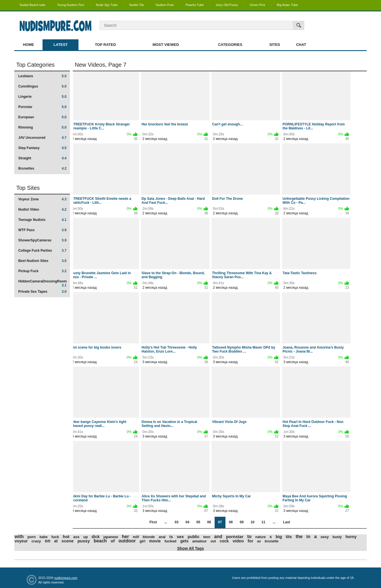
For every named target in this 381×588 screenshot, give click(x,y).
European (42, 117)
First (153, 522)
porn (32, 537)
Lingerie (42, 97)
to (249, 537)
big (279, 537)
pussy (83, 541)
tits (289, 537)
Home (28, 45)
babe (44, 537)
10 (252, 522)
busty (337, 537)
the (299, 537)
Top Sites (28, 188)
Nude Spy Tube (107, 5)
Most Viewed (166, 45)
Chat (301, 45)
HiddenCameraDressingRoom (43, 283)
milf (136, 537)
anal (162, 537)
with (19, 537)
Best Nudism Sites (42, 261)
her (125, 537)
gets (185, 541)
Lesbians (42, 76)
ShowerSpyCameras (42, 240)
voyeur (21, 541)
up (86, 537)
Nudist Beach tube (33, 5)
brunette (272, 541)
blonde (149, 537)
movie (155, 541)
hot (66, 537)
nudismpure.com (66, 578)
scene (68, 541)
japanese (111, 537)
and (218, 537)
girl (142, 541)
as (259, 541)
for (251, 541)
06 (209, 522)
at (56, 541)
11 (263, 522)
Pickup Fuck (42, 271)
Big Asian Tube (287, 5)
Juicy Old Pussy (227, 5)
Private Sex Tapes (42, 292)
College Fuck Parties (42, 251)
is (171, 537)
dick (96, 537)
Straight (42, 158)
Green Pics (257, 5)
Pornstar (42, 107)
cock (224, 541)
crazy (36, 541)
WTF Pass (42, 230)
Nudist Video (42, 209)
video (238, 541)
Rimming (42, 127)
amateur (200, 541)
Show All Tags (190, 548)
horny (351, 537)
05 (198, 522)
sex (180, 537)
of (113, 541)
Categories (230, 45)
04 (187, 522)
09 (242, 522)
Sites (275, 45)
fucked (170, 541)
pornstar (235, 537)
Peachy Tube (195, 5)
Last (287, 522)
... (166, 522)
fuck (55, 537)
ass (76, 537)
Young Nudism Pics (71, 5)
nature (261, 537)
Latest (61, 45)
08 (231, 522)
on (48, 541)
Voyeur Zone (42, 199)
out (213, 541)
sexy (325, 537)
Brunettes (42, 168)
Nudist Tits (137, 5)
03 (177, 522)
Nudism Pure (165, 5)
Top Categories (36, 65)
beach (100, 541)
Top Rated (105, 45)
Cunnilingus (42, 86)
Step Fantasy (42, 148)
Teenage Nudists (42, 220)
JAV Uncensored (42, 138)
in (308, 537)
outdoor (127, 541)
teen (207, 537)
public (194, 537)
